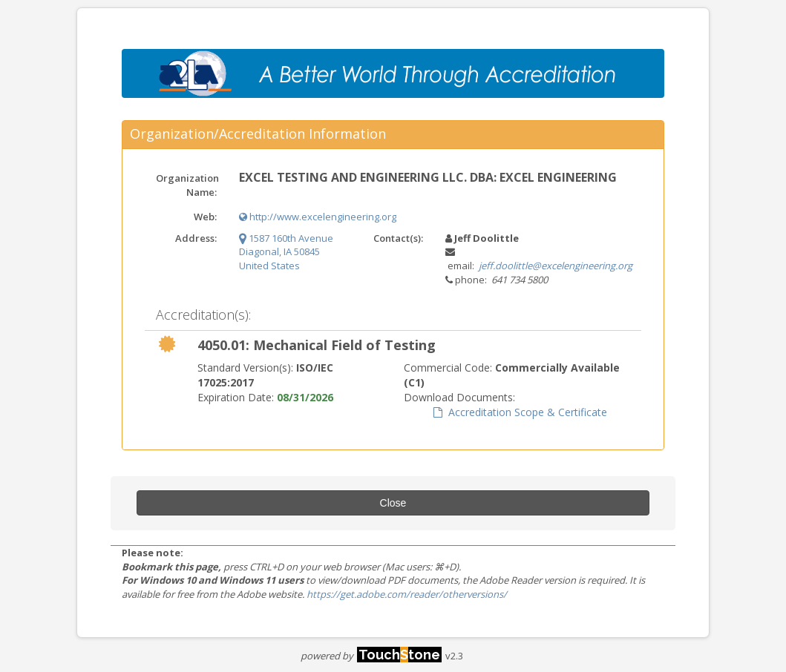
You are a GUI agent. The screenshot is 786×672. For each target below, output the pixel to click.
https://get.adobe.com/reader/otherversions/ (407, 594)
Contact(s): (398, 238)
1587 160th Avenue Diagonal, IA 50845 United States (286, 252)
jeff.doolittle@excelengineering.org (556, 266)
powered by (371, 656)
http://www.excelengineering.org (318, 217)
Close (393, 503)
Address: (196, 238)
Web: (205, 217)
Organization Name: (187, 185)
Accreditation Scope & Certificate (520, 412)
